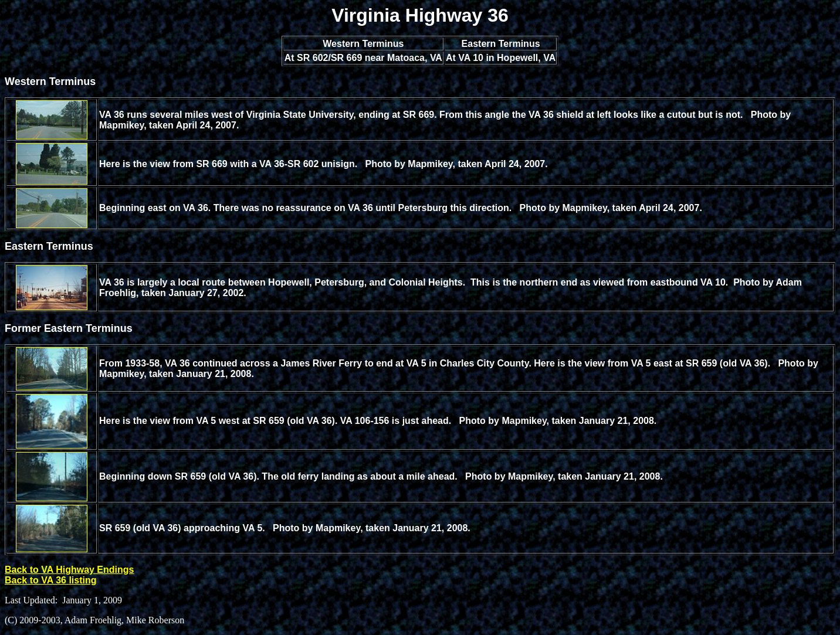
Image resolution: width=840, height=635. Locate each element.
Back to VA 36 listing (50, 580)
